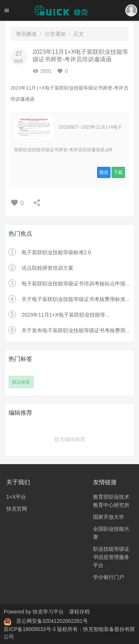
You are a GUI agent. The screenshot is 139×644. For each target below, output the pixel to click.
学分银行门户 (109, 577)
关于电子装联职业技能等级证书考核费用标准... (76, 299)
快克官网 (17, 509)
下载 (118, 172)
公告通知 (55, 34)
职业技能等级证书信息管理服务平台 (111, 557)
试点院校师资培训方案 (47, 268)
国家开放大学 (109, 517)
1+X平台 (16, 497)
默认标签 (21, 382)
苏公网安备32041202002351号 (52, 621)
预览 (104, 172)
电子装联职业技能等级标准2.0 (56, 252)
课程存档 (79, 612)
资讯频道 (26, 34)
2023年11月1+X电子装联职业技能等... (66, 315)
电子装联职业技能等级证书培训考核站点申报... (76, 284)
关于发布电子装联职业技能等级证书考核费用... (76, 330)
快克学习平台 (48, 612)
